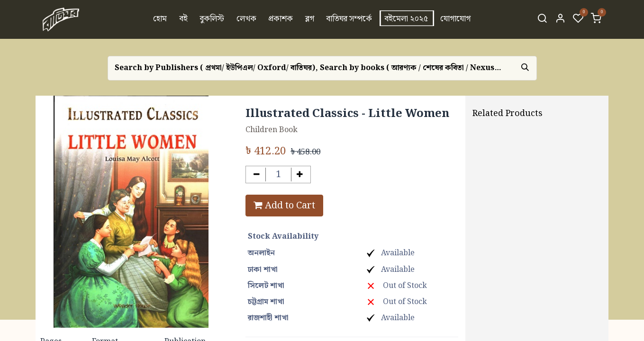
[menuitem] (160, 19)
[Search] (542, 19)
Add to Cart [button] (284, 206)
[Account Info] (560, 19)
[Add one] (300, 175)
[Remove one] (257, 175)
